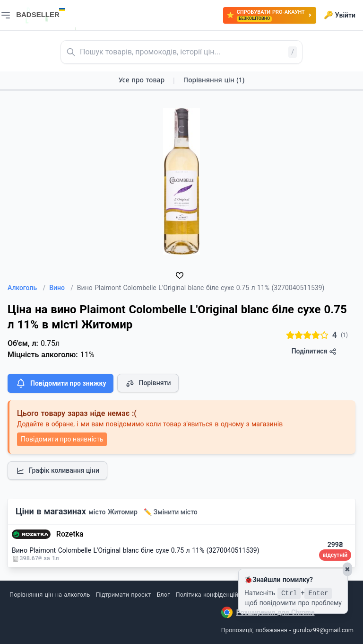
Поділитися (314, 351)
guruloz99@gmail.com (323, 630)
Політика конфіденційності (214, 595)
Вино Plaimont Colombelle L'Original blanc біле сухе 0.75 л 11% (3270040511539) (136, 550)
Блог (163, 595)
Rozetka (70, 534)
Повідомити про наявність (62, 439)
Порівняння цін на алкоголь (50, 595)
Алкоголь (26, 288)
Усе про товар (142, 80)
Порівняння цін (214, 80)
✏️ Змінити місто (171, 512)
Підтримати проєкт (123, 595)
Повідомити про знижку (60, 383)
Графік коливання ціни (57, 471)
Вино (61, 288)
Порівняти (148, 383)
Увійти (340, 15)
